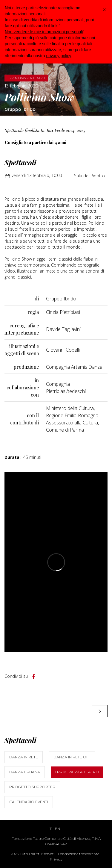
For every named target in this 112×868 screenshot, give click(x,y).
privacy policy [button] (59, 56)
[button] (104, 10)
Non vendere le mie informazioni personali (44, 32)
